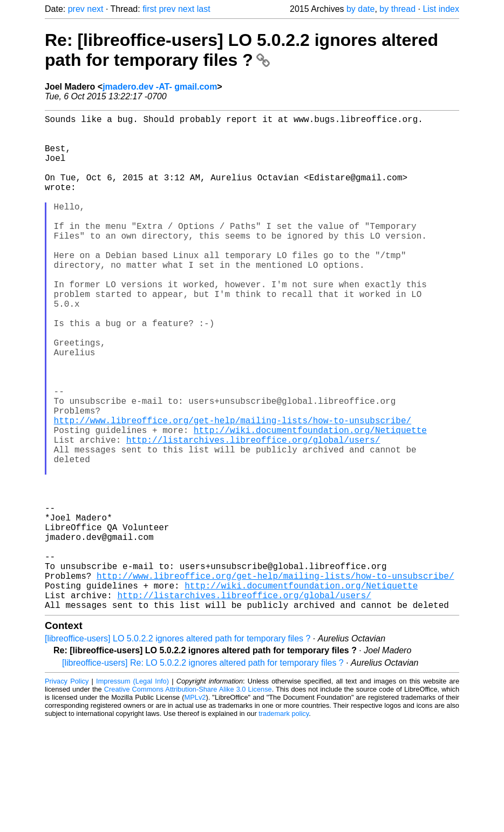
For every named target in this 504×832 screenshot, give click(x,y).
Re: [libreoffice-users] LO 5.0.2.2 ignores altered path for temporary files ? (241, 50)
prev (76, 9)
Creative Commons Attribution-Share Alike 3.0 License (188, 799)
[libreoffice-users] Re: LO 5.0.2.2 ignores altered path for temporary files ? (203, 773)
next (95, 9)
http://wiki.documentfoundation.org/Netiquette (310, 501)
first (149, 9)
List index (441, 9)
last (204, 9)
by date (360, 9)
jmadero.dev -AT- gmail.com (160, 87)
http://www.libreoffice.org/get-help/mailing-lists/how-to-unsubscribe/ (233, 489)
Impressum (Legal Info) (132, 791)
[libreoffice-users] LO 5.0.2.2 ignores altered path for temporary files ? (178, 749)
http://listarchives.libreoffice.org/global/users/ (253, 513)
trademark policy (284, 824)
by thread (397, 9)
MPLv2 (195, 807)
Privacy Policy (67, 791)
